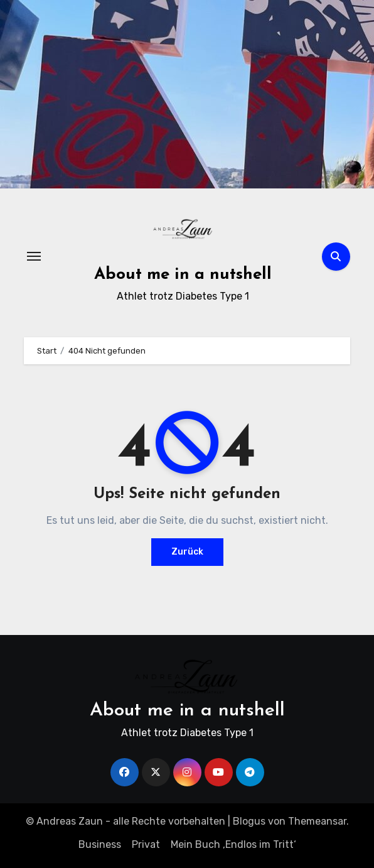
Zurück (187, 552)
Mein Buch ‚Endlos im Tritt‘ (233, 844)
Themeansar (317, 821)
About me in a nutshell (183, 275)
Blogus (249, 821)
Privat (146, 844)
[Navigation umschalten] (34, 256)
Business (100, 844)
